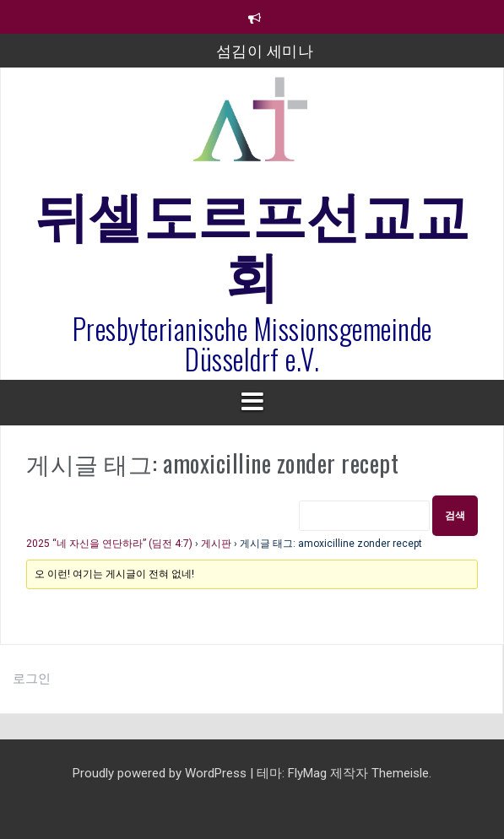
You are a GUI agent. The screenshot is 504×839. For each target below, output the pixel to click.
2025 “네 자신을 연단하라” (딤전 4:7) (109, 544)
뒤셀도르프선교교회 (252, 241)
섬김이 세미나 (265, 50)
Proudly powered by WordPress (161, 773)
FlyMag (307, 773)
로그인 (32, 679)
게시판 (216, 544)
